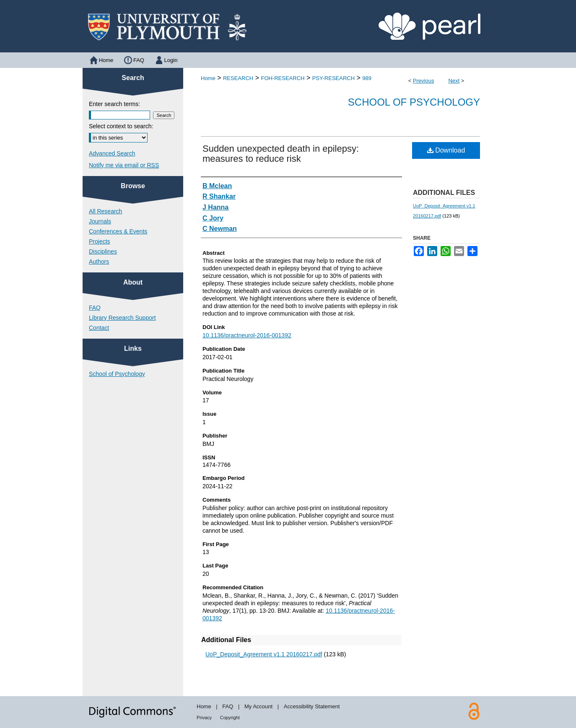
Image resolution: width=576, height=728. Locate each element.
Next (454, 81)
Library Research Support (122, 318)
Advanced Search (112, 153)
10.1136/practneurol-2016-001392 (247, 335)
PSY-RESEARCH (333, 78)
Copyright (230, 718)
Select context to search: (121, 126)
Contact (99, 328)
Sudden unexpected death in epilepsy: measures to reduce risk (281, 154)
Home (208, 78)
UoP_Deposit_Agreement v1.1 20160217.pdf (264, 654)
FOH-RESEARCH (283, 78)
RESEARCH (238, 78)
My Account (258, 706)
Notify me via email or (124, 165)
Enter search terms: (114, 104)
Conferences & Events (118, 231)
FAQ (95, 308)
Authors (99, 262)
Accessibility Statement (312, 706)
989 (367, 78)
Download (446, 150)
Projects (100, 241)
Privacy (204, 718)
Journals (100, 221)
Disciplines (103, 251)
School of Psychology (414, 102)
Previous (424, 81)
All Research (105, 211)
